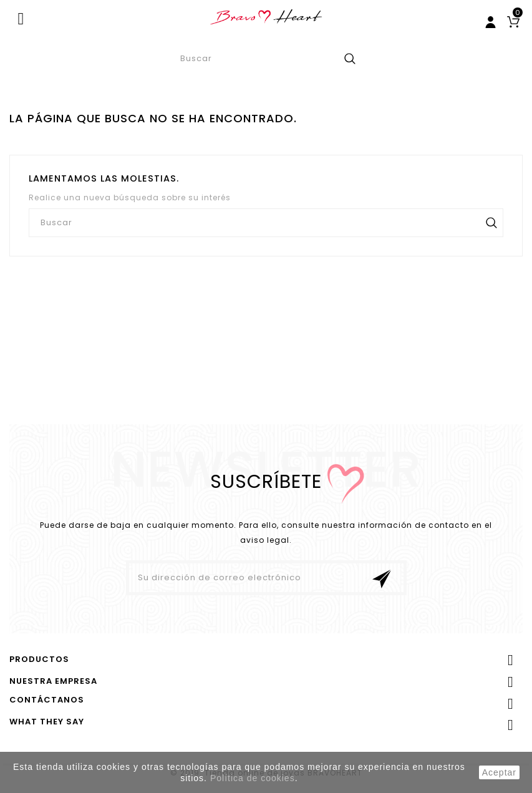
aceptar (499, 772)
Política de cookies (253, 778)
